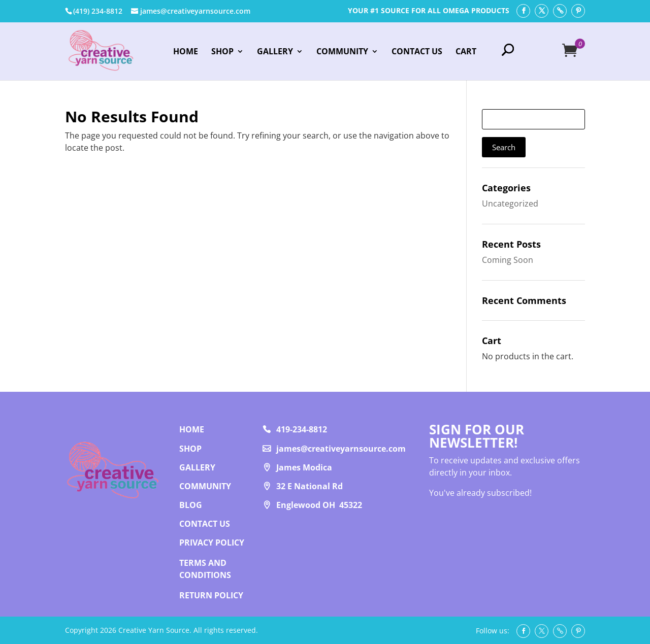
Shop (222, 52)
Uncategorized (510, 204)
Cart (466, 52)
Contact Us (417, 52)
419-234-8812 (302, 429)
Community (342, 52)
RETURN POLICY (211, 595)
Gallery (275, 52)
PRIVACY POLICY (212, 543)
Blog (191, 505)
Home (186, 52)
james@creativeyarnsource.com (341, 449)
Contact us (205, 524)
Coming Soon (508, 260)
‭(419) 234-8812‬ (98, 11)
